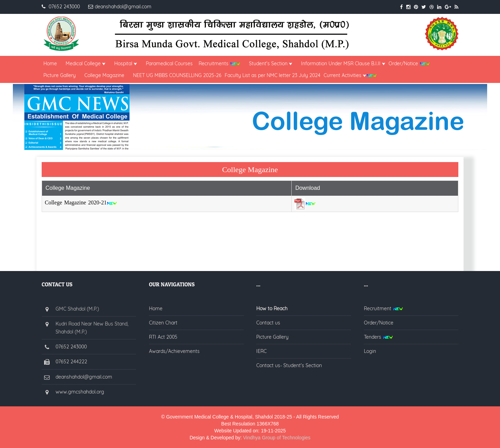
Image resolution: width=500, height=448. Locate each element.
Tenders (378, 337)
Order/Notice (409, 64)
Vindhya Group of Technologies (277, 438)
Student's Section (271, 64)
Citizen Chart (163, 323)
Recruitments (218, 64)
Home (50, 64)
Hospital (126, 64)
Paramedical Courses (169, 64)
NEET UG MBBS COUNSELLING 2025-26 (177, 75)
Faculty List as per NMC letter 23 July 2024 (273, 75)
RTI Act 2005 (163, 337)
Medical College (86, 64)
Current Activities (350, 75)
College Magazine (102, 75)
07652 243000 (71, 347)
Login (370, 351)
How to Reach (272, 308)
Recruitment (384, 308)
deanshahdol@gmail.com (84, 377)
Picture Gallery (60, 75)
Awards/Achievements (174, 351)
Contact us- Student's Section (289, 365)
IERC (261, 351)
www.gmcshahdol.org (80, 392)
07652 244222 (71, 362)
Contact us (268, 323)
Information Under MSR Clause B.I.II (343, 64)
